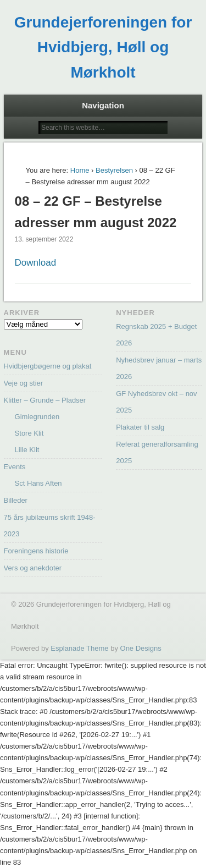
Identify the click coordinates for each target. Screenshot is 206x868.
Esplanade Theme (79, 648)
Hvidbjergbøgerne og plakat (48, 366)
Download (36, 263)
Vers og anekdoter (33, 568)
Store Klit (29, 433)
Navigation (103, 105)
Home (80, 170)
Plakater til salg (140, 427)
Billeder (16, 500)
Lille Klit (27, 450)
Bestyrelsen (114, 170)
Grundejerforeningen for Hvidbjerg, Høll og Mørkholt (103, 47)
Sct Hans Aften (38, 483)
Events (15, 467)
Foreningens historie (36, 551)
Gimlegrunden (37, 417)
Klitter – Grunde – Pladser (45, 400)
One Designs (141, 648)
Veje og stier (24, 383)
